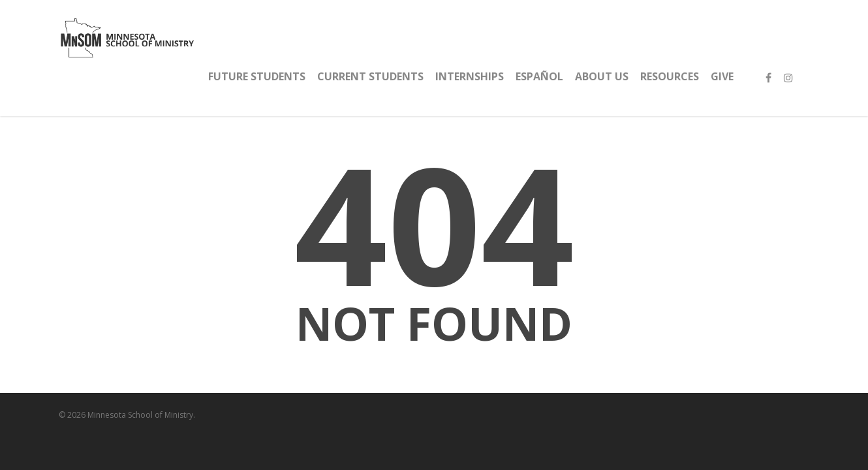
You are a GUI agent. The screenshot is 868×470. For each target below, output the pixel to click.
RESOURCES (670, 76)
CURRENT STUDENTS (370, 76)
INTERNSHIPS (470, 76)
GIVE (722, 76)
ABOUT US (602, 76)
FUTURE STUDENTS (257, 76)
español (539, 76)
